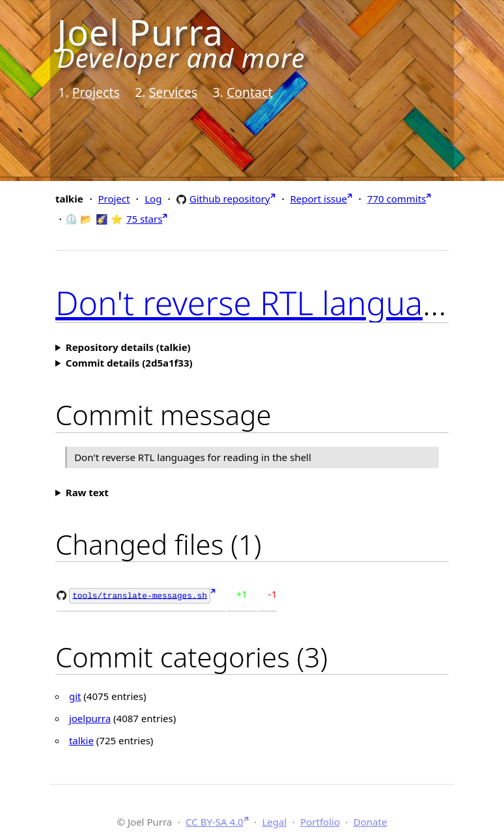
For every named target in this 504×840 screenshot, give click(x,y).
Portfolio (320, 820)
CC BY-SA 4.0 (215, 820)
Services (173, 92)
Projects (96, 92)
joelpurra (90, 718)
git (75, 695)
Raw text (87, 492)
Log (153, 199)
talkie (81, 740)
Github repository (230, 198)
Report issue (318, 199)
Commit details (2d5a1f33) (129, 363)
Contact (250, 92)
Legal (274, 820)
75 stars (144, 219)
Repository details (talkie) (128, 347)
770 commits (397, 199)
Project (114, 199)
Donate (371, 820)
